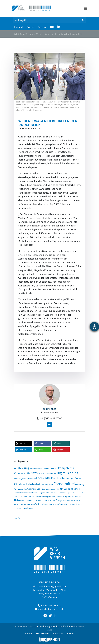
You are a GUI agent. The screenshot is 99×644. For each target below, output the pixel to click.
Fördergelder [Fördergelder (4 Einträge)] (47, 484)
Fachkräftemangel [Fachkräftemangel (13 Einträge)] (63, 478)
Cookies (70, 634)
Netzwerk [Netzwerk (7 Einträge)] (19, 500)
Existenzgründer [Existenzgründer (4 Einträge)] (21, 478)
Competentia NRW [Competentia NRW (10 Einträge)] (25, 473)
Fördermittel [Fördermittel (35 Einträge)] (64, 484)
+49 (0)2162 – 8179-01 (51, 606)
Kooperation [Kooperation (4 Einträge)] (26, 497)
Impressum (58, 634)
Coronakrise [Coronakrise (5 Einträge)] (51, 473)
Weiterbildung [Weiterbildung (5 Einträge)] (42, 504)
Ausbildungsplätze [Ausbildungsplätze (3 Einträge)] (37, 468)
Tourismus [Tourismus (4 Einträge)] (31, 504)
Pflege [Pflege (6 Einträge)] (59, 500)
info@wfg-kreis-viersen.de (51, 609)
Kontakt (18, 27)
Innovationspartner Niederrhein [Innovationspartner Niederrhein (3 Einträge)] (44, 493)
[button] (24, 444)
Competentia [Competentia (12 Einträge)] (66, 468)
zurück (18, 518)
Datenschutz (43, 634)
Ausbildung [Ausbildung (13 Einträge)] (22, 468)
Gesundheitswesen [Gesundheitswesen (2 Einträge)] (49, 489)
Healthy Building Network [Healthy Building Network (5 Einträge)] (68, 489)
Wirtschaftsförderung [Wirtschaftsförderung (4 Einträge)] (58, 504)
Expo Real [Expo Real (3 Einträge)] (32, 478)
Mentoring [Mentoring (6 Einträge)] (62, 496)
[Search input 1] (47, 20)
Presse (30, 27)
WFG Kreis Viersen (24, 34)
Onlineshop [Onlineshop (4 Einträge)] (29, 500)
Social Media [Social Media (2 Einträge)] (66, 500)
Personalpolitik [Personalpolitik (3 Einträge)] (40, 500)
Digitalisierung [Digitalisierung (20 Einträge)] (68, 473)
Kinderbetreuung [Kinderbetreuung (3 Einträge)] (62, 493)
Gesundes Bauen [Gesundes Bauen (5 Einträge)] (35, 489)
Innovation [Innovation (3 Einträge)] (28, 493)
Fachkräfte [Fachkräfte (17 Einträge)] (43, 478)
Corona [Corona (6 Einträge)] (41, 473)
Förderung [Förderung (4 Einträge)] (80, 484)
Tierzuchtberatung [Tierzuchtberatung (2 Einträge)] (20, 504)
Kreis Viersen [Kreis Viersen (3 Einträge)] (36, 497)
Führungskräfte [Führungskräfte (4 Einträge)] (20, 489)
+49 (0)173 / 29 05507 (51, 418)
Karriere (42, 27)
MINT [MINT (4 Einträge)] (70, 497)
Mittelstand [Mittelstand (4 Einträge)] (77, 497)
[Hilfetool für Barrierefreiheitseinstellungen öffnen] (94, 327)
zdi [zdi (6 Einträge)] (69, 504)
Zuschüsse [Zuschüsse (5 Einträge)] (28, 508)
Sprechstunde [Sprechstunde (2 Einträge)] (75, 500)
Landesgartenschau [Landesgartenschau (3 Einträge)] (49, 497)
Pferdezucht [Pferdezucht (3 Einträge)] (51, 500)
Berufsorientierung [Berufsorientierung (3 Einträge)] (51, 468)
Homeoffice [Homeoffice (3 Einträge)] (19, 493)
